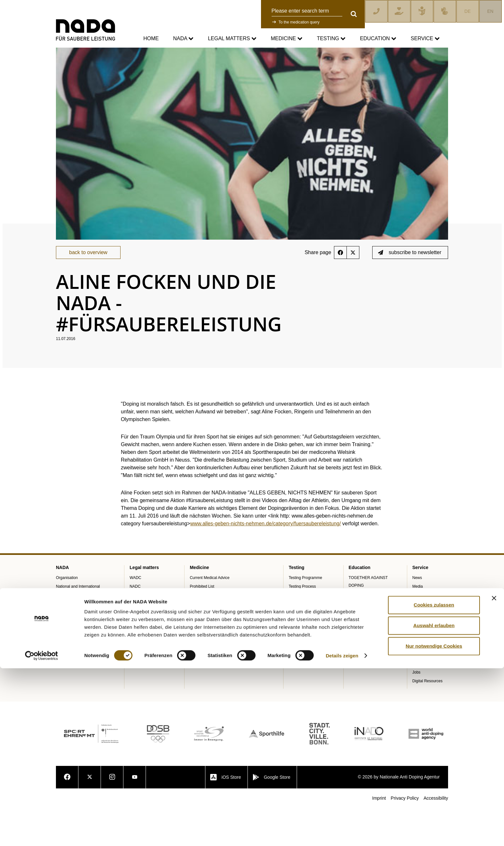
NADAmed (199, 658)
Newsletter (422, 702)
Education (378, 39)
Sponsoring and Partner (76, 641)
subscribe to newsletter (410, 291)
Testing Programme (305, 616)
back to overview (88, 291)
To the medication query (299, 22)
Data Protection (143, 667)
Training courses (363, 632)
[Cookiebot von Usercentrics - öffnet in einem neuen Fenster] (42, 833)
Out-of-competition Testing (311, 633)
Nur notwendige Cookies (434, 824)
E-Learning (358, 641)
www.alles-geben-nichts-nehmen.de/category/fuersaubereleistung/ (266, 562)
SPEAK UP (66, 658)
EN (490, 11)
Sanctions (138, 642)
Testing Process (302, 624)
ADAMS (296, 650)
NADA (183, 39)
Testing (331, 39)
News (417, 616)
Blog (416, 633)
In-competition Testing (307, 642)
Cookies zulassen (434, 782)
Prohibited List (202, 624)
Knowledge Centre (428, 676)
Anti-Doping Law (144, 633)
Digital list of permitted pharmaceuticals (223, 649)
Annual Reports (69, 649)
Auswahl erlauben (434, 803)
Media (418, 624)
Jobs (416, 710)
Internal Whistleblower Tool (79, 667)
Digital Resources (428, 719)
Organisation (67, 616)
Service (425, 39)
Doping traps (201, 667)
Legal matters (232, 39)
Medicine (287, 39)
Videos (418, 693)
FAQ (416, 684)
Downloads (422, 650)
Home (151, 38)
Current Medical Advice (209, 616)
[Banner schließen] (494, 776)
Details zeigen (342, 833)
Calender (420, 642)
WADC (135, 616)
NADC (135, 624)
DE (468, 11)
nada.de (63, 52)
